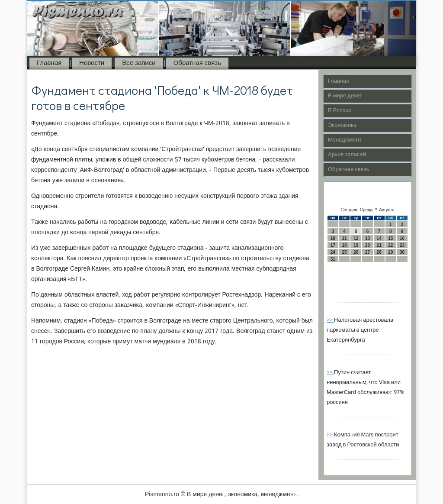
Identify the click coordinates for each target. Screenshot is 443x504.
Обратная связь (197, 63)
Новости (92, 63)
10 (333, 238)
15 (390, 238)
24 (333, 252)
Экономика (342, 125)
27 (368, 252)
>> (330, 320)
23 (402, 245)
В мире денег (345, 96)
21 (379, 245)
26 (356, 252)
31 (333, 259)
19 (356, 245)
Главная (49, 63)
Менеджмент (345, 140)
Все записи (139, 63)
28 (379, 252)
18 (344, 245)
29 (390, 252)
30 (402, 252)
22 (390, 245)
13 (368, 238)
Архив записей (347, 155)
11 (344, 238)
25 (344, 252)
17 (333, 245)
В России (340, 111)
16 (402, 238)
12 (356, 238)
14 (379, 238)
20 (368, 245)
